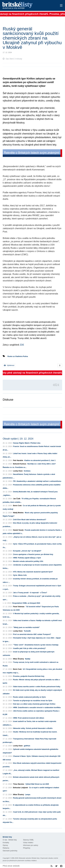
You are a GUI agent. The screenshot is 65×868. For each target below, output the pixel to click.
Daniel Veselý (18, 530)
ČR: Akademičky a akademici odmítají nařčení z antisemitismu (37, 481)
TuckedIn (27, 631)
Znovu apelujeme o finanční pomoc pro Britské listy (33, 554)
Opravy (5, 845)
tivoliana (27, 471)
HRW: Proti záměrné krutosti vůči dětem (29, 718)
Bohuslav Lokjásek (21, 788)
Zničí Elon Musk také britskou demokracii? (30, 520)
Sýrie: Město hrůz (20, 575)
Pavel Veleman (19, 607)
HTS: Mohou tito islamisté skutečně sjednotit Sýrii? (33, 572)
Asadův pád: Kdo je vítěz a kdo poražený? (29, 648)
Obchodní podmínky (10, 851)
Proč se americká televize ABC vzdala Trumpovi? (32, 634)
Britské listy (26, 6)
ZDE (22, 345)
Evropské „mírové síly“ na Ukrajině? (27, 551)
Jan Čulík (17, 499)
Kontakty (6, 843)
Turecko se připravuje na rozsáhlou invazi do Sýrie (33, 701)
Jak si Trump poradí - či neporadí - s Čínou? (30, 593)
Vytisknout (9, 365)
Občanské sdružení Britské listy (29, 858)
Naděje (28, 659)
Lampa (28, 795)
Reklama (6, 848)
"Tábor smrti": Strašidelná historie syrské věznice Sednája (36, 645)
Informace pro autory (31, 845)
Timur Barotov (19, 784)
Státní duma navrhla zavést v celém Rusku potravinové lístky (37, 687)
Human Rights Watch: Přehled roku (27, 443)
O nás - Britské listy (10, 840)
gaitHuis (27, 746)
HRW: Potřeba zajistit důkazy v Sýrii (27, 558)
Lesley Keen (18, 471)
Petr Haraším (18, 460)
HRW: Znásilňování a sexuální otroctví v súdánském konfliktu (37, 708)
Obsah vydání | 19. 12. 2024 (18, 439)
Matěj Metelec (18, 513)
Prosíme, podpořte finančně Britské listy (29, 676)
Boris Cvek (17, 506)
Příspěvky (27, 848)
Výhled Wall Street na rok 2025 (37, 784)
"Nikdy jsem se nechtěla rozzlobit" (26, 627)
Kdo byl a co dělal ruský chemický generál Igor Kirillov (34, 704)
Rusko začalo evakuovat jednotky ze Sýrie (29, 697)
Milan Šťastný (19, 659)
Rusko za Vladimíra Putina (18, 356)
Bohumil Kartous (20, 464)
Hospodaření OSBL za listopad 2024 (26, 603)
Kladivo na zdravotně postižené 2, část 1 (40, 460)
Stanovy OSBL (28, 840)
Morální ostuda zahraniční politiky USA (28, 561)
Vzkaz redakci (28, 843)
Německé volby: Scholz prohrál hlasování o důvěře (33, 728)
